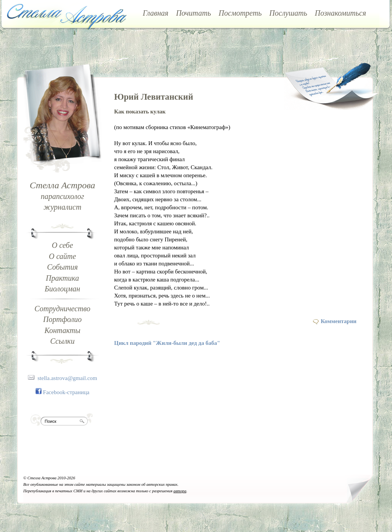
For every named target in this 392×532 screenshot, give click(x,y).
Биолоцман (62, 289)
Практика (62, 278)
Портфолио (62, 319)
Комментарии (339, 321)
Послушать (288, 13)
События (62, 267)
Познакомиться (340, 13)
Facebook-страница (66, 392)
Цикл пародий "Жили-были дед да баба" (167, 343)
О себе (63, 245)
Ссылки (63, 341)
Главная (156, 13)
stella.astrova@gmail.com (67, 378)
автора (180, 491)
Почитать (194, 13)
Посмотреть (240, 13)
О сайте (62, 256)
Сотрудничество (62, 309)
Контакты (62, 330)
